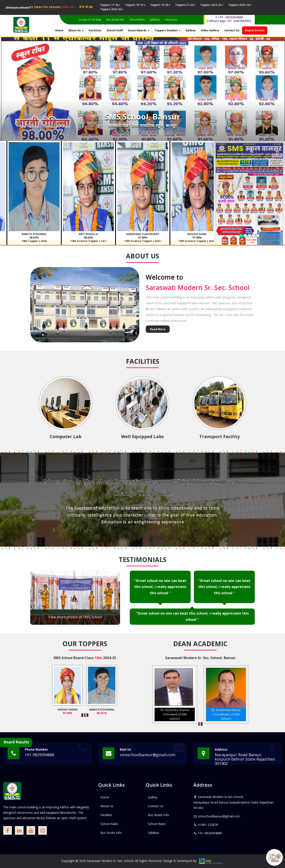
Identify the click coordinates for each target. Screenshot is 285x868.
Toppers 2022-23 (212, 5)
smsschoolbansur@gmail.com (148, 755)
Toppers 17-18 (110, 5)
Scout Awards (139, 30)
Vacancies (171, 20)
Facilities (95, 30)
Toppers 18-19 (135, 5)
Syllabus (155, 20)
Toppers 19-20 (160, 5)
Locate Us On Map (90, 20)
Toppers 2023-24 (240, 5)
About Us (76, 30)
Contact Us (232, 30)
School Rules (137, 20)
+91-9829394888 (40, 755)
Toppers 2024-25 (112, 9)
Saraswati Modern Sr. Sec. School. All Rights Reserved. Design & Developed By (142, 861)
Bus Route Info (115, 20)
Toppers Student (168, 30)
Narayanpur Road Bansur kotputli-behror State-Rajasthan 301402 (245, 759)
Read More (158, 329)
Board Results (16, 742)
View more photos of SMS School (75, 617)
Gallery (191, 30)
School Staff (115, 30)
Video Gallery (210, 30)
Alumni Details (255, 30)
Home (59, 30)
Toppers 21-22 (185, 5)
